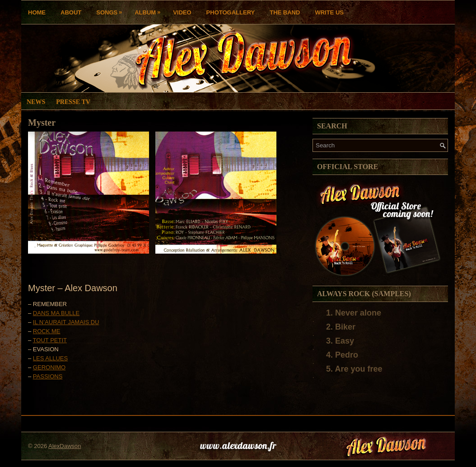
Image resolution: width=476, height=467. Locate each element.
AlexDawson (65, 446)
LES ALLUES (50, 358)
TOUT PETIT (50, 340)
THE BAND (285, 12)
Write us (329, 12)
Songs (111, 10)
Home (37, 12)
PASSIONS (48, 376)
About (71, 12)
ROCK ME (47, 331)
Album (150, 10)
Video (182, 12)
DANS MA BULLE (56, 313)
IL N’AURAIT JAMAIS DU (66, 322)
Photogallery (231, 12)
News (36, 102)
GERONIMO (49, 367)
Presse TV (73, 102)
